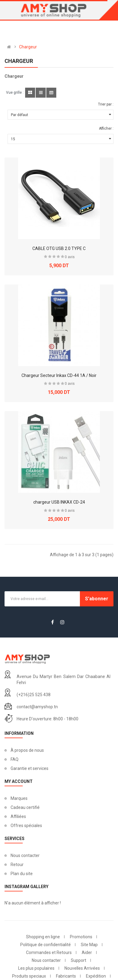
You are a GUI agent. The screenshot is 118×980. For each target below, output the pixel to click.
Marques (19, 798)
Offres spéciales (26, 826)
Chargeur (28, 47)
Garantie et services (29, 768)
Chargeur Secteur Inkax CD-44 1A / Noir (59, 375)
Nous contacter (25, 855)
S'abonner (97, 599)
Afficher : (106, 128)
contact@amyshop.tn (37, 707)
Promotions (81, 937)
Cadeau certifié (25, 807)
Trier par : (106, 104)
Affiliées (18, 816)
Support (79, 960)
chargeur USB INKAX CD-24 (59, 502)
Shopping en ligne (43, 937)
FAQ (15, 759)
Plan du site (22, 874)
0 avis (70, 257)
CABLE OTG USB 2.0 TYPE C (59, 248)
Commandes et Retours (49, 952)
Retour (17, 865)
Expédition (96, 976)
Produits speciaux (29, 976)
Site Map (89, 945)
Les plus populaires (36, 968)
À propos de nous (27, 750)
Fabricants (66, 976)
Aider (87, 952)
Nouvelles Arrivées (82, 968)
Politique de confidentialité (46, 945)
